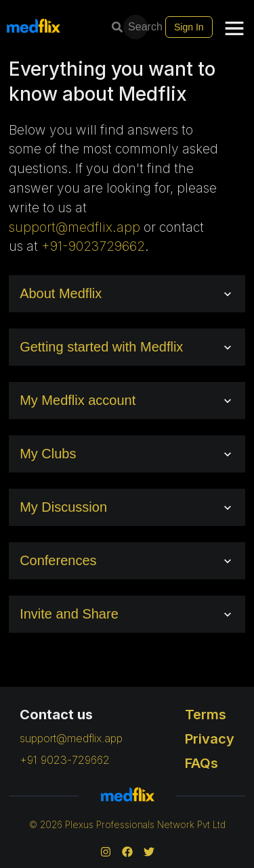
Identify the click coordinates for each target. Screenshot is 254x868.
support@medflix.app (75, 227)
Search (137, 27)
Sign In (189, 27)
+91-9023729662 (93, 246)
